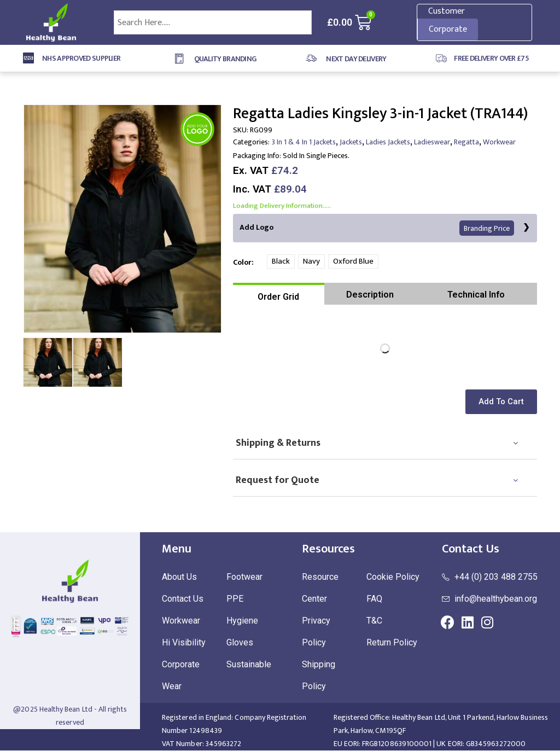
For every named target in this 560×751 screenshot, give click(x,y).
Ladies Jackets (388, 142)
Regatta (466, 142)
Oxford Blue (353, 262)
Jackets (351, 142)
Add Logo (377, 228)
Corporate (448, 29)
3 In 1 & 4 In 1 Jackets (304, 142)
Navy (311, 262)
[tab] (279, 294)
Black (281, 262)
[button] (503, 402)
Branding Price (487, 228)
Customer (447, 11)
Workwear (499, 142)
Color (242, 262)
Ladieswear (432, 142)
